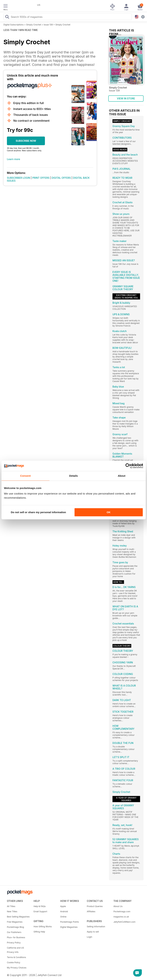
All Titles (11, 906)
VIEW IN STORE (126, 98)
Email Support (40, 911)
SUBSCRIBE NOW (26, 141)
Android (64, 911)
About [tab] (122, 476)
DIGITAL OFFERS (61, 178)
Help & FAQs (40, 906)
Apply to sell (93, 932)
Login (90, 937)
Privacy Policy (14, 943)
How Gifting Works (43, 927)
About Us (118, 906)
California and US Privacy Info (15, 950)
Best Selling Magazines (18, 917)
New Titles (12, 911)
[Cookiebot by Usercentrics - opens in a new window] (128, 466)
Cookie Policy (14, 962)
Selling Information (96, 927)
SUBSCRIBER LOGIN (18, 178)
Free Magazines (15, 922)
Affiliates (91, 911)
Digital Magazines (69, 927)
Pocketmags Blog (15, 927)
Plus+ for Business (16, 937)
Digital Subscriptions (14, 25)
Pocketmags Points (69, 922)
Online (63, 917)
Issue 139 (48, 25)
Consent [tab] (25, 476)
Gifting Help (39, 932)
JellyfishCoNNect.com (124, 922)
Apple (63, 906)
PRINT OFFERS (41, 178)
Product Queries (95, 906)
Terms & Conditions (16, 957)
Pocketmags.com (122, 911)
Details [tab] (74, 476)
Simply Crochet (34, 25)
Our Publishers (14, 932)
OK (109, 512)
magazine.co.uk (121, 917)
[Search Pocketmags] (7, 17)
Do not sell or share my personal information (38, 512)
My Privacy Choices (17, 968)
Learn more (13, 159)
